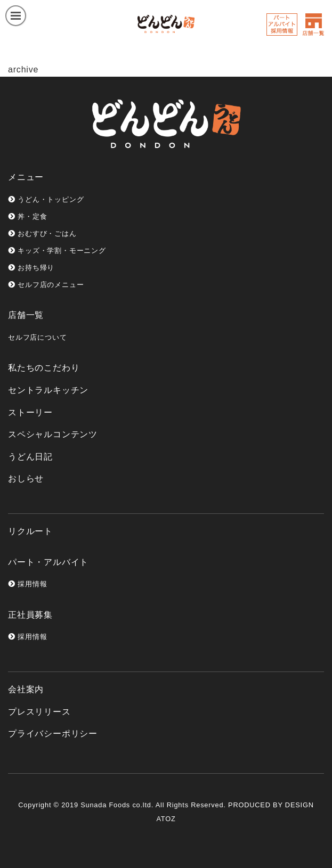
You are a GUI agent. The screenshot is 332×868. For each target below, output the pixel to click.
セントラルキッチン (48, 390)
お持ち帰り (31, 268)
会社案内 (26, 689)
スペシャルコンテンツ (53, 434)
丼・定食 (27, 216)
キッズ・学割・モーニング (57, 251)
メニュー (26, 177)
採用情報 (27, 584)
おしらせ (26, 478)
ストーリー (30, 412)
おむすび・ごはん (42, 234)
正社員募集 (30, 615)
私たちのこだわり (44, 368)
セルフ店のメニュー (46, 285)
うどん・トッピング (46, 199)
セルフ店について (37, 337)
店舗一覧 (26, 315)
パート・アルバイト (48, 562)
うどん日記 (30, 457)
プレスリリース (39, 712)
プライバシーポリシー (53, 734)
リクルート (30, 531)
